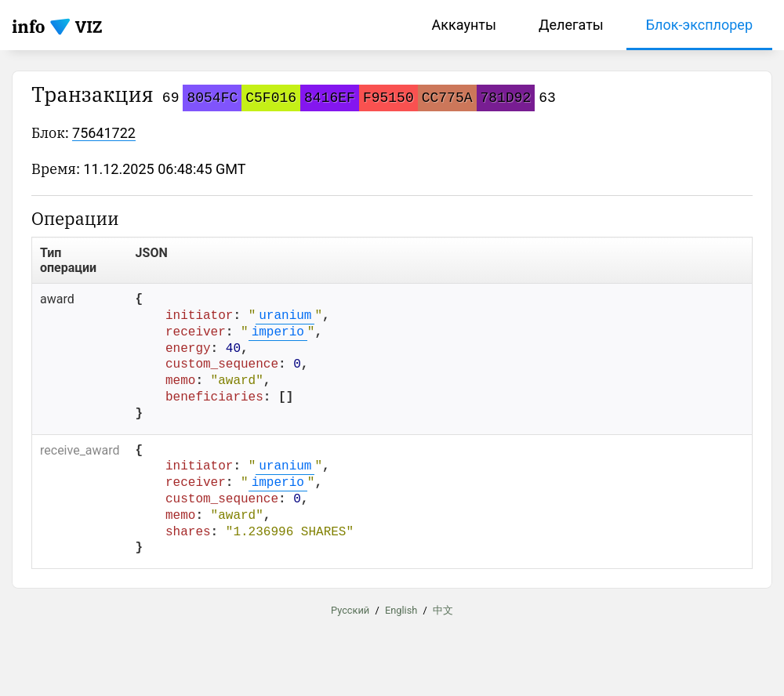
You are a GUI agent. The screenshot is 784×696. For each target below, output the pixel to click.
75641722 (104, 133)
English (401, 610)
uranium (285, 316)
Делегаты (571, 25)
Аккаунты (464, 25)
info (29, 26)
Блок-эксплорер (699, 25)
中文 (443, 610)
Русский (350, 610)
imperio (278, 332)
